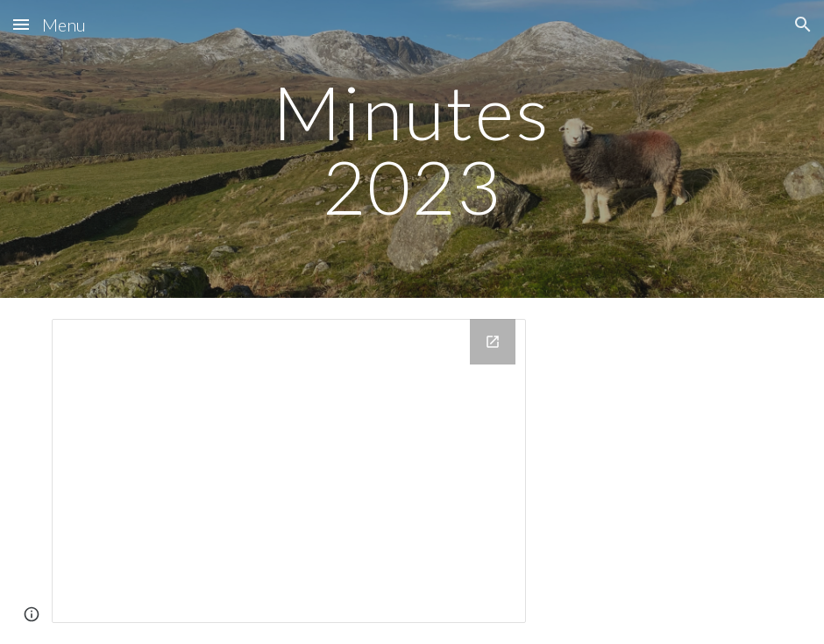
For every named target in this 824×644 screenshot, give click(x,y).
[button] (21, 24)
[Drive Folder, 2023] (289, 471)
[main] (412, 149)
